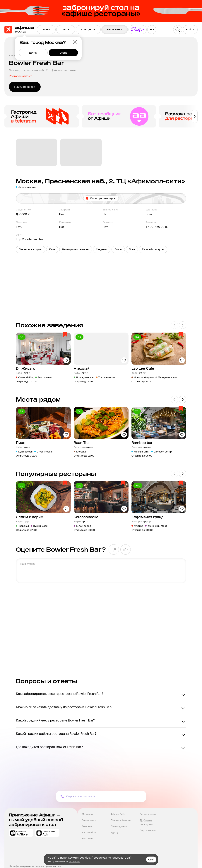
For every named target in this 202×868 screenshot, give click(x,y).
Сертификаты (148, 830)
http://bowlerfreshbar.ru (31, 239)
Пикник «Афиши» (121, 820)
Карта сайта (89, 832)
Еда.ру (114, 832)
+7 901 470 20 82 (157, 227)
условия (74, 861)
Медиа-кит (88, 814)
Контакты (87, 839)
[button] (30, 249)
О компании (89, 820)
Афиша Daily (118, 814)
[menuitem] (46, 30)
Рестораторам (148, 814)
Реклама (87, 826)
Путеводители (119, 826)
